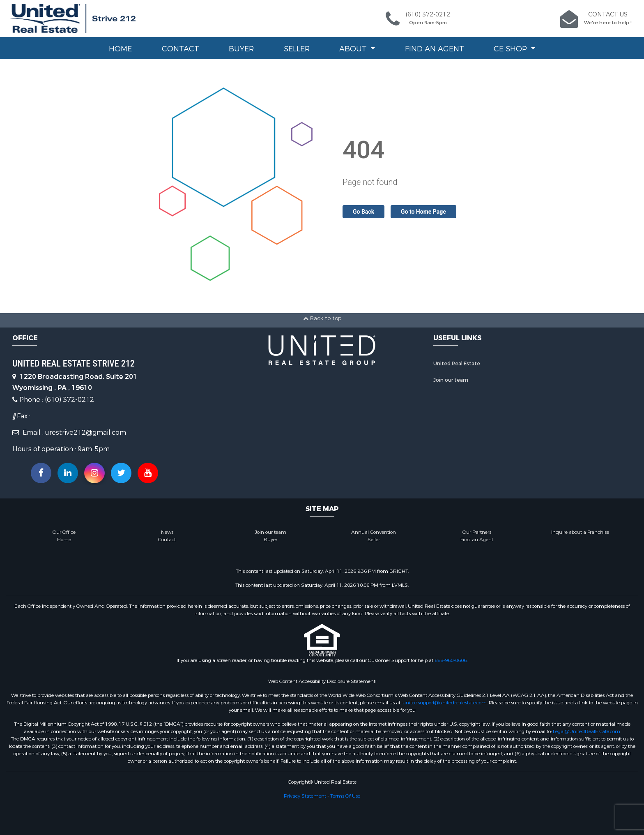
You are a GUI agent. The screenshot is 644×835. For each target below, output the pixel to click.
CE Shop (511, 49)
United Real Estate (457, 364)
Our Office (64, 532)
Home (120, 49)
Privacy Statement (305, 796)
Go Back (363, 212)
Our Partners (477, 532)
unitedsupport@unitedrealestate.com (445, 703)
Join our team (451, 380)
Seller (297, 49)
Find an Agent (435, 49)
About (354, 49)
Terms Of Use (345, 796)
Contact (181, 49)
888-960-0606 (451, 660)
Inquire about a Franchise (580, 532)
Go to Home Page (423, 212)
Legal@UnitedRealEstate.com (586, 731)
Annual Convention (374, 532)
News (167, 532)
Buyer (241, 49)
